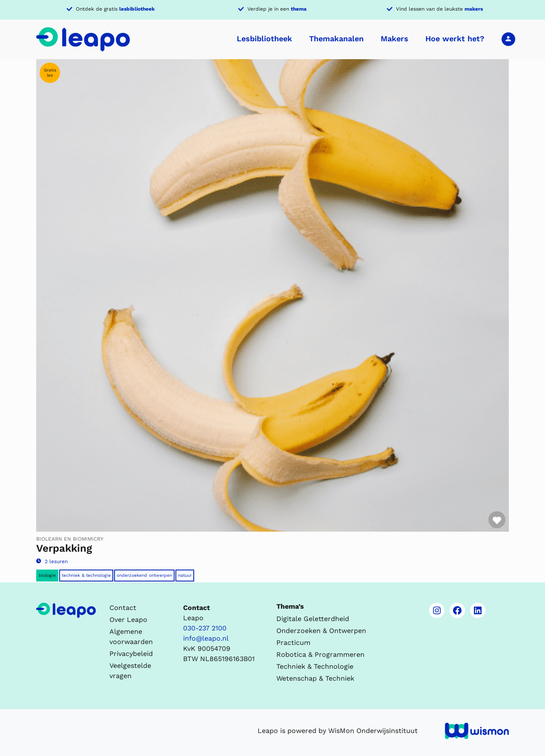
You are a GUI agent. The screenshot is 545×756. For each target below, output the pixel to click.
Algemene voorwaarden (131, 637)
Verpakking (64, 548)
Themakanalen (336, 39)
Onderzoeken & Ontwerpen (321, 631)
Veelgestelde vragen (130, 671)
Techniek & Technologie (86, 575)
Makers (394, 39)
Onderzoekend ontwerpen (144, 575)
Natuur (185, 575)
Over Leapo (128, 620)
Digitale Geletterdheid (313, 619)
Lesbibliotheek (264, 39)
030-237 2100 (205, 628)
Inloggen (508, 39)
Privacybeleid (131, 654)
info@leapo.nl (206, 638)
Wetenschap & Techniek (315, 678)
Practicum (293, 643)
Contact (123, 608)
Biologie (47, 575)
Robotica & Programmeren (320, 654)
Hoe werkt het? (455, 39)
